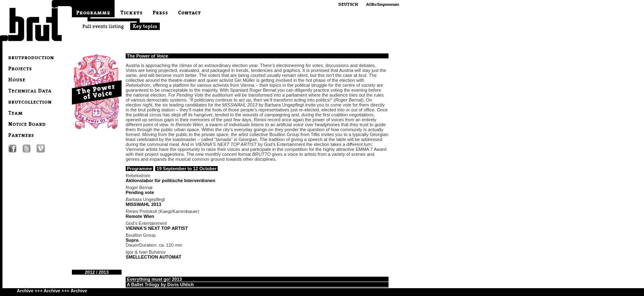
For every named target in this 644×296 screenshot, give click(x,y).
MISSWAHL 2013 (144, 204)
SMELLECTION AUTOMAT (153, 257)
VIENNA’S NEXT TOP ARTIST (157, 228)
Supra (132, 240)
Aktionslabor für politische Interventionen (170, 180)
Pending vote (140, 192)
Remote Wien (140, 216)
